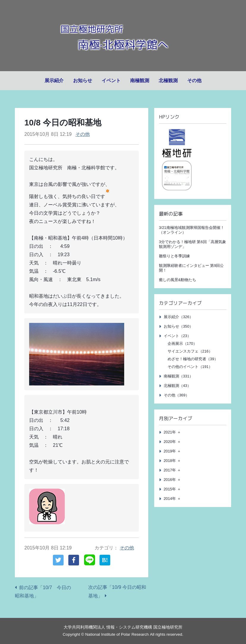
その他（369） (176, 395)
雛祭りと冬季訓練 (174, 256)
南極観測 (140, 80)
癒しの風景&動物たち (178, 280)
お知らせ (83, 80)
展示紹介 (54, 80)
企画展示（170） (182, 343)
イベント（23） (177, 336)
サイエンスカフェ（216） (190, 351)
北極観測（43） (177, 386)
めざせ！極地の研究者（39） (193, 359)
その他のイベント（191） (190, 367)
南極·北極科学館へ (123, 44)
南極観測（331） (178, 376)
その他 (194, 80)
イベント (111, 80)
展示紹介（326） (178, 317)
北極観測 (168, 80)
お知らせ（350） (178, 326)
